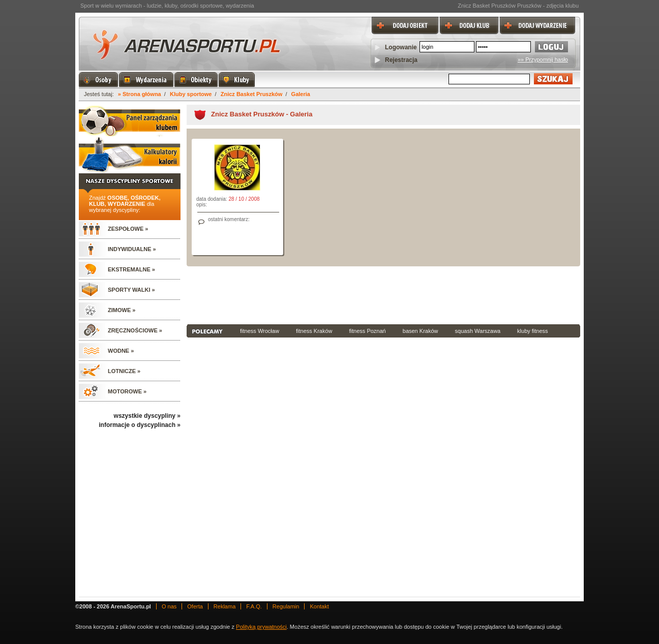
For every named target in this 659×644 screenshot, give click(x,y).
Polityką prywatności (261, 627)
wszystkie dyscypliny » (147, 416)
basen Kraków (421, 331)
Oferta (195, 606)
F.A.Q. (254, 606)
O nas (169, 606)
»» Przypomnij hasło (543, 59)
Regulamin (286, 606)
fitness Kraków (314, 331)
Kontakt (319, 606)
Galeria (301, 94)
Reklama (224, 606)
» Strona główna (140, 94)
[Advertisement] (383, 294)
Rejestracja (401, 60)
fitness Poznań (368, 331)
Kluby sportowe (191, 94)
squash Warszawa (478, 331)
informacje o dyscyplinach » (140, 425)
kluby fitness (533, 331)
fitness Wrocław (260, 331)
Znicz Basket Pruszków (252, 94)
